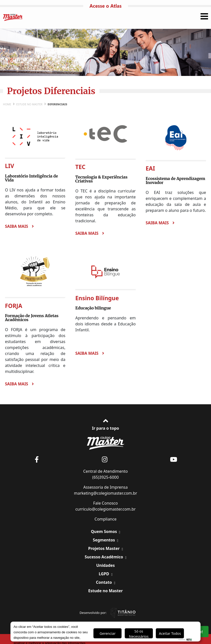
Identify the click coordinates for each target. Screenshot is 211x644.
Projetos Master (105, 548)
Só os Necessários (139, 634)
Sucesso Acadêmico (105, 557)
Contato (104, 582)
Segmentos (105, 540)
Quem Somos (105, 531)
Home (7, 104)
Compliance (105, 519)
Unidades (105, 565)
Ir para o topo (105, 424)
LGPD (104, 574)
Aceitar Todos (170, 633)
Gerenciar (108, 633)
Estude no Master (29, 104)
